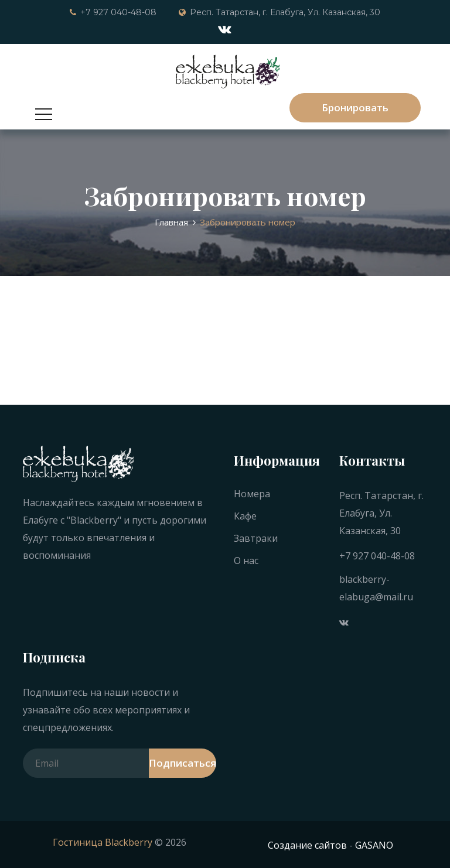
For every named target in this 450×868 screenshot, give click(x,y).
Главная (171, 222)
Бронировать (355, 107)
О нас (246, 561)
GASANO (374, 845)
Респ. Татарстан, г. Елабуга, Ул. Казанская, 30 (279, 12)
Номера (252, 494)
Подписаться (183, 763)
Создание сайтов (307, 845)
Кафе (245, 516)
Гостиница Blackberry (103, 842)
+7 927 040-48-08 (113, 12)
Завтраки (256, 538)
